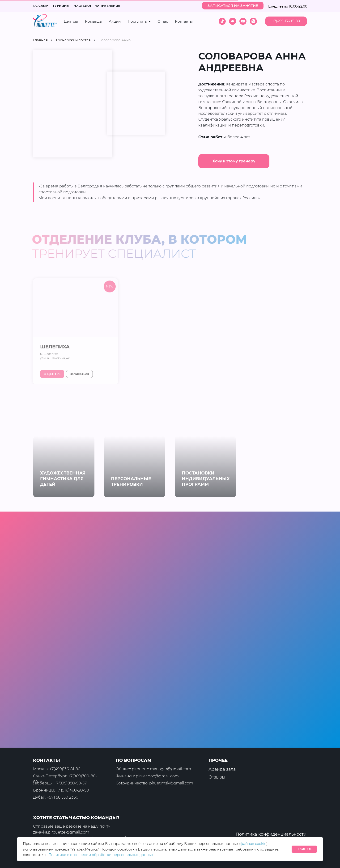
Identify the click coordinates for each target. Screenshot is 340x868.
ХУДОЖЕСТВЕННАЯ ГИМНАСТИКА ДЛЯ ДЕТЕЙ (63, 479)
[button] (233, 6)
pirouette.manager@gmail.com (161, 769)
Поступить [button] (138, 21)
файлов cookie (253, 844)
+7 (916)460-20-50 (72, 790)
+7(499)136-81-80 (65, 769)
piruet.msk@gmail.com (171, 783)
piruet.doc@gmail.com (157, 776)
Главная (40, 40)
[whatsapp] (253, 21)
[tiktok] (222, 21)
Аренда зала (222, 769)
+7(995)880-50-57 (70, 783)
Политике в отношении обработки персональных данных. (101, 855)
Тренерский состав (73, 40)
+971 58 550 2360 (63, 797)
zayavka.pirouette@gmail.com (61, 832)
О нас (163, 21)
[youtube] (243, 21)
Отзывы (217, 777)
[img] (302, 821)
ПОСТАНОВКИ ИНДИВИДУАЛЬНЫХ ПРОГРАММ (206, 479)
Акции (115, 21)
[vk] (233, 21)
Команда (93, 21)
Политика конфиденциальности (271, 834)
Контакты (184, 21)
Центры (71, 21)
